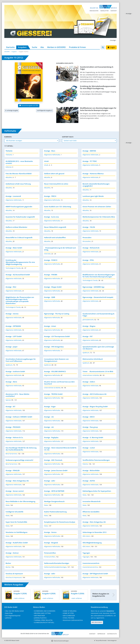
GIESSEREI (7, 52)
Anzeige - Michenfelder (91, 470)
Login (111, 47)
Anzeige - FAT (88, 336)
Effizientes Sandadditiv (91, 512)
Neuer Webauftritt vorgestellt (55, 227)
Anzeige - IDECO (89, 417)
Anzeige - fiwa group (90, 427)
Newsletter (104, 11)
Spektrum (86, 353)
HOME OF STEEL (68, 613)
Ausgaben (22, 47)
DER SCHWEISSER (69, 616)
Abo (42, 47)
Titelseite (9, 151)
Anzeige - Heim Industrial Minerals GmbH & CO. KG (60, 449)
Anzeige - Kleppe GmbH (53, 287)
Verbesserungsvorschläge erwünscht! (19, 460)
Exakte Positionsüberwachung (55, 512)
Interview (47, 254)
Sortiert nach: (68, 137)
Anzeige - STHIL (88, 260)
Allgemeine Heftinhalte (52, 155)
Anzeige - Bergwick (51, 543)
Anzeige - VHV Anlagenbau (54, 347)
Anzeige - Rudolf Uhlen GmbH (17, 543)
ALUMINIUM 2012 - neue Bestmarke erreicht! (19, 162)
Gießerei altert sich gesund (54, 174)
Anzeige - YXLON (89, 227)
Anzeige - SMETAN (89, 151)
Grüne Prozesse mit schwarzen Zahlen (97, 207)
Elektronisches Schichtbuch (93, 359)
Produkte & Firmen (77, 47)
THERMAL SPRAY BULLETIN (43, 620)
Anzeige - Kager (50, 407)
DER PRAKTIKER (40, 616)
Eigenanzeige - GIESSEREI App (93, 287)
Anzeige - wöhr (50, 481)
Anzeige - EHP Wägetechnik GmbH (95, 574)
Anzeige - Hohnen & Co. (14, 437)
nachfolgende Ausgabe (45, 110)
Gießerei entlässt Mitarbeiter (16, 227)
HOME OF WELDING (70, 611)
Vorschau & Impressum (14, 574)
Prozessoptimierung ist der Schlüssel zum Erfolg (60, 249)
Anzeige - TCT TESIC (90, 161)
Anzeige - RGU (11, 287)
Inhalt (46, 161)
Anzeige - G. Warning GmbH (93, 437)
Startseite (10, 47)
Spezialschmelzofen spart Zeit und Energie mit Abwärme (98, 348)
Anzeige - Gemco (50, 532)
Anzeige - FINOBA (51, 275)
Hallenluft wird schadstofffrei (55, 237)
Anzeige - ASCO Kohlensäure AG (95, 394)
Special (8, 400)
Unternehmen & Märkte (91, 375)
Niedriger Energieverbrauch (54, 501)
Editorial (9, 167)
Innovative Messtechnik (92, 501)
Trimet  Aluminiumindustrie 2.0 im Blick (98, 371)
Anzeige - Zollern (89, 382)
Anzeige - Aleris (11, 382)
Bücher (8, 563)
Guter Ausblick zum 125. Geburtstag (58, 207)
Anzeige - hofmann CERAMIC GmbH (19, 417)
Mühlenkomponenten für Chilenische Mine (99, 217)
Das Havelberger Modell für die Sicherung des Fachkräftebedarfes (21, 449)
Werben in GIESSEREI (56, 47)
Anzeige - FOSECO (51, 260)
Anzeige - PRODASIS (13, 427)
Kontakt (114, 11)
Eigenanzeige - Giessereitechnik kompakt (98, 297)
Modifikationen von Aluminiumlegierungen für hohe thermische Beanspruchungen (98, 109)
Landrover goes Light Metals (93, 196)
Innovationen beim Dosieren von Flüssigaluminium (56, 360)
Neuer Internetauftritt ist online (56, 184)
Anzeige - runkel (89, 448)
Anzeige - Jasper (12, 347)
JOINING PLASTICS (40, 618)
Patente (85, 464)
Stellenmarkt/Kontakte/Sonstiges (57, 563)
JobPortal (8, 618)
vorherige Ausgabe (12, 110)
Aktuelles (9, 177)
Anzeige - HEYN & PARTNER (54, 491)
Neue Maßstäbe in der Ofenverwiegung (20, 501)
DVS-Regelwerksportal (13, 616)
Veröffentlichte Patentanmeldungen (96, 460)
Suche (35, 47)
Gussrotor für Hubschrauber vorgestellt (20, 217)
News (85, 495)
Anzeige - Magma (89, 326)
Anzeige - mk (49, 417)
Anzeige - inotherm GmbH (15, 371)
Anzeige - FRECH (50, 196)
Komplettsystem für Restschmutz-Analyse (60, 522)
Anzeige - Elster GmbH (14, 248)
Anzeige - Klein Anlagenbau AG (17, 481)
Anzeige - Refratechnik (91, 248)
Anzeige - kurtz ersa (51, 217)
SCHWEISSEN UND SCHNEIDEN (45, 611)
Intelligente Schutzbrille (15, 512)
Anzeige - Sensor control (15, 491)
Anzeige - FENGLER (13, 470)
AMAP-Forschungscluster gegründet (19, 207)
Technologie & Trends (13, 268)
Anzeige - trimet (50, 326)
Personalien (87, 237)
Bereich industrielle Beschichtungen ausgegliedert (96, 185)
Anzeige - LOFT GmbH (14, 336)
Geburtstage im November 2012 (95, 532)
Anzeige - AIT (10, 407)
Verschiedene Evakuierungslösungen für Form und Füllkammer (21, 360)
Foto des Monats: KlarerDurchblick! (19, 174)
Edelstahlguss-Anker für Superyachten (97, 491)
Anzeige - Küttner (12, 553)
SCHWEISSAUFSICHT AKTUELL (44, 622)
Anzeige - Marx (50, 151)
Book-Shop (9, 613)
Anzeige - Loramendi (13, 196)
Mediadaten (94, 11)
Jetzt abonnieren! (97, 622)
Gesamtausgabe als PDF (29, 105)
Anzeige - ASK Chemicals (53, 460)
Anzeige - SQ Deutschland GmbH (18, 275)
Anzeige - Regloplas (51, 437)
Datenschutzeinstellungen (61, 641)
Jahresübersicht (88, 320)
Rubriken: (8, 137)
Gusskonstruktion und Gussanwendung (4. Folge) (97, 68)
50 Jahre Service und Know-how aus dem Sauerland (59, 383)
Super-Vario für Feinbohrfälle (16, 522)
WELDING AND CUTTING (42, 613)
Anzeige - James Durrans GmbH (56, 470)
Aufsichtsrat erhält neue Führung (18, 184)
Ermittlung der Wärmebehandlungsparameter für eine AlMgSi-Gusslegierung (98, 87)
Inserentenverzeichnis (91, 563)
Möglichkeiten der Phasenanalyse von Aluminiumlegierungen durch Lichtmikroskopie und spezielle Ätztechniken (20, 300)
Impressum (101, 634)
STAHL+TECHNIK (69, 618)
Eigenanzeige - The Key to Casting (57, 314)
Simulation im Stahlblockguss (17, 532)
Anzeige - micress (12, 314)
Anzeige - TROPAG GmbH (53, 394)
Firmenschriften (50, 553)
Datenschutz (112, 634)
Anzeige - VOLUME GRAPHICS (55, 371)
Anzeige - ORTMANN (13, 326)
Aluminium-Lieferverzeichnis (73, 620)
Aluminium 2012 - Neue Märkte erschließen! (17, 395)
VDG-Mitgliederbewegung (92, 543)
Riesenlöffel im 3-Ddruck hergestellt (19, 237)
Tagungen (86, 553)
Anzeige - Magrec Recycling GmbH (95, 407)
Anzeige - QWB (50, 297)
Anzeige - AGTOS (89, 481)
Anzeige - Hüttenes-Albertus (93, 174)
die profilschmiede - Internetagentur (106, 640)
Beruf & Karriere (11, 454)
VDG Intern (86, 536)
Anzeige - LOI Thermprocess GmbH (57, 336)
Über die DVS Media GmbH (15, 611)
